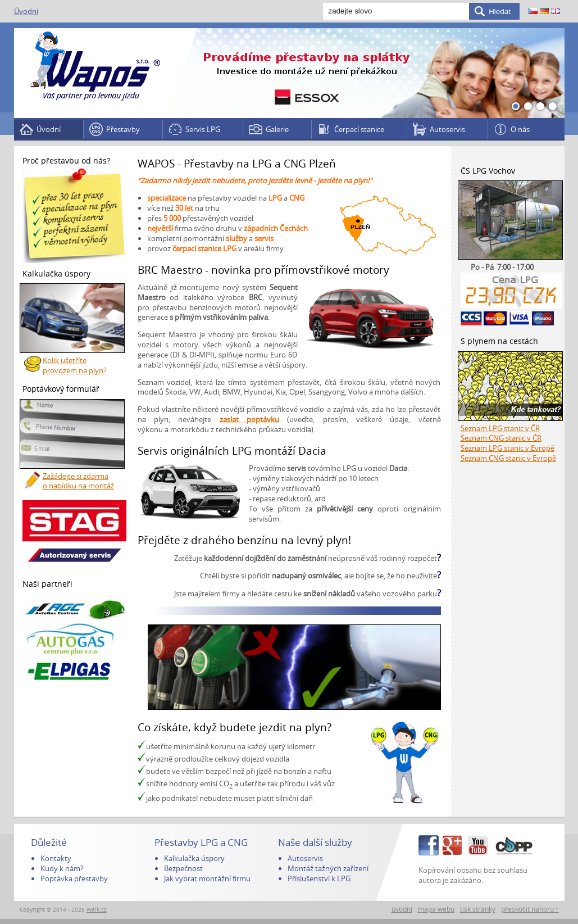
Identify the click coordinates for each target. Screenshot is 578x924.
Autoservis (447, 129)
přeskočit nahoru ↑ (530, 909)
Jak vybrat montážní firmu (207, 878)
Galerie (277, 129)
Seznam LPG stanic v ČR (500, 428)
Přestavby (123, 129)
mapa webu (436, 909)
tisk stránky (478, 909)
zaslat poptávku (249, 419)
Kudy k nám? (62, 868)
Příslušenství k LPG (319, 878)
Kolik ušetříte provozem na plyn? (75, 365)
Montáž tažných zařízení (328, 868)
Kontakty (56, 858)
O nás (520, 129)
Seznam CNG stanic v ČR (501, 438)
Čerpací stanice (359, 129)
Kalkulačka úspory (194, 858)
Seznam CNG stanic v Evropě (508, 458)
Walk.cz (97, 910)
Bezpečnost (183, 868)
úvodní (402, 909)
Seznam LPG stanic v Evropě (508, 448)
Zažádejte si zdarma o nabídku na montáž (78, 481)
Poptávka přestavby (74, 878)
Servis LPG (203, 129)
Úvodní (26, 11)
